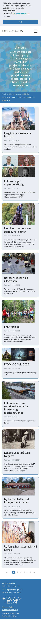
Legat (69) (21, 97)
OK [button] (21, 22)
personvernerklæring (21, 13)
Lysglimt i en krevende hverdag (18, 135)
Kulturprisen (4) (9, 97)
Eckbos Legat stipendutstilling (14, 183)
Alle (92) (26, 94)
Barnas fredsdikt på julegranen (16, 279)
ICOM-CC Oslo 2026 (17, 364)
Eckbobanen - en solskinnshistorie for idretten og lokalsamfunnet (16, 408)
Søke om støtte (8, 607)
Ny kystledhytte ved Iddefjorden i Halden (17, 501)
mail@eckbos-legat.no (10, 613)
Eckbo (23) (31, 97)
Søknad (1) (6, 101)
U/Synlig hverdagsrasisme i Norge (20, 548)
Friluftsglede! (12, 327)
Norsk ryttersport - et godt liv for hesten (18, 230)
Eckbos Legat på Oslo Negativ (17, 454)
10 (30, 572)
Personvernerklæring (10, 610)
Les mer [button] (7, 16)
